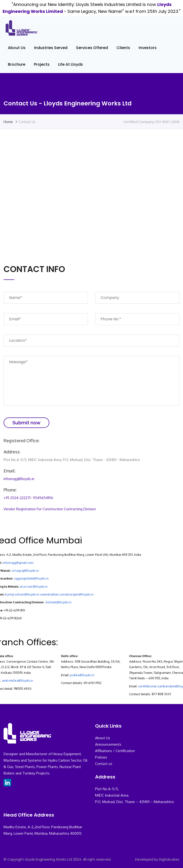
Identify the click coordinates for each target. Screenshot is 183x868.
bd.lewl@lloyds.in (59, 602)
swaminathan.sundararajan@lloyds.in (67, 594)
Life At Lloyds (71, 64)
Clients (123, 48)
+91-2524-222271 (17, 498)
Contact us (104, 764)
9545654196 (43, 498)
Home (8, 122)
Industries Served (51, 48)
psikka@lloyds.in (82, 675)
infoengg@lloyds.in (19, 479)
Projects (42, 64)
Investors (148, 48)
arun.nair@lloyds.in (34, 586)
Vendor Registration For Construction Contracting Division (50, 509)
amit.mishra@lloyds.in (18, 680)
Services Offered (92, 48)
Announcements (108, 744)
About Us (17, 48)
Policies (101, 757)
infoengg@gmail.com (18, 563)
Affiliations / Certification (115, 751)
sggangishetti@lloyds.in (31, 578)
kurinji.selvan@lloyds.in (22, 594)
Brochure (17, 64)
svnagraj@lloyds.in (25, 570)
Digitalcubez (169, 859)
